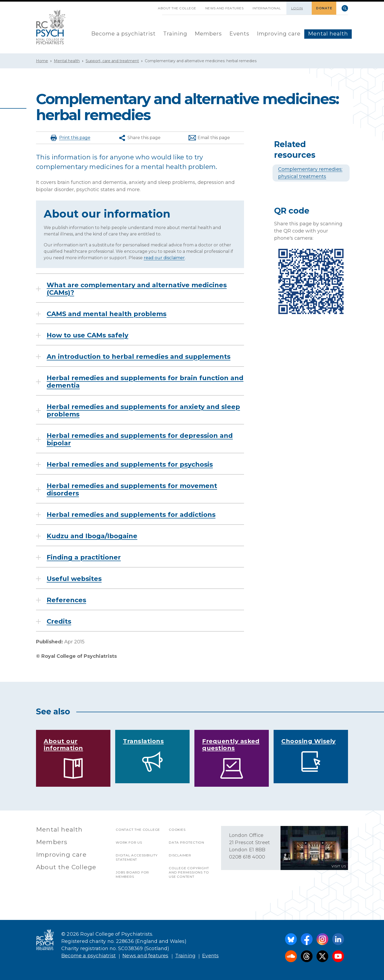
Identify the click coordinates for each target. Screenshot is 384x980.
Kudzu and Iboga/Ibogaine (92, 536)
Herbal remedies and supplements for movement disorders (132, 490)
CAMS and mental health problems (107, 314)
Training (175, 34)
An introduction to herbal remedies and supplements (139, 357)
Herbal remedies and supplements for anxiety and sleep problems (143, 411)
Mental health (328, 34)
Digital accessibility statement (137, 857)
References (66, 600)
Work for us (129, 842)
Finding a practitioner (84, 557)
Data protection (187, 842)
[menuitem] (123, 34)
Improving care (279, 34)
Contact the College (138, 830)
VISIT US (339, 866)
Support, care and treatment (112, 61)
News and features (225, 8)
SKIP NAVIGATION (149, 6)
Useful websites (74, 579)
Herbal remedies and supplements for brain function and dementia (145, 382)
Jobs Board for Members (132, 874)
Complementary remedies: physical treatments (310, 173)
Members (208, 34)
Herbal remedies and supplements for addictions (131, 515)
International (267, 8)
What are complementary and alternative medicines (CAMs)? (137, 289)
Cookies (177, 830)
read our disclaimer (164, 258)
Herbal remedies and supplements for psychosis (130, 465)
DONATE (324, 8)
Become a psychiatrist (123, 34)
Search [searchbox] (345, 8)
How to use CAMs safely (87, 335)
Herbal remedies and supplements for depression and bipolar (140, 439)
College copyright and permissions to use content (189, 872)
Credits (59, 621)
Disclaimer (180, 855)
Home (42, 61)
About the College (177, 8)
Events (239, 34)
